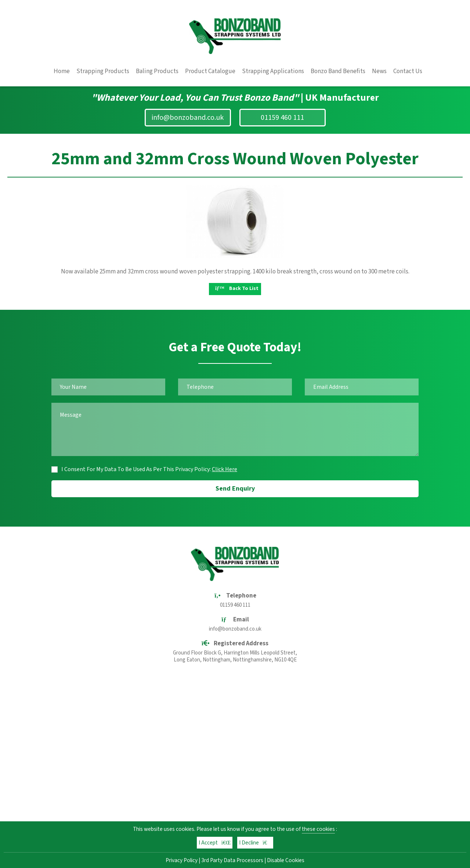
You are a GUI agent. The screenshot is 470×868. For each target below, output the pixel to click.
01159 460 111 (282, 118)
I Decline (255, 843)
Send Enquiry (235, 489)
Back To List (237, 288)
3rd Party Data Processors (232, 860)
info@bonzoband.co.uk (188, 118)
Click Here (225, 469)
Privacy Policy (182, 860)
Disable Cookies (286, 860)
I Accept (215, 843)
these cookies (318, 829)
